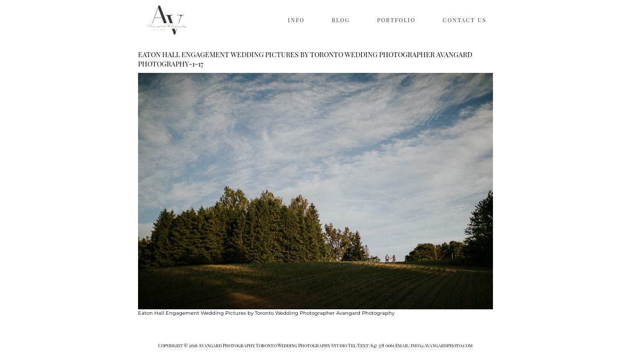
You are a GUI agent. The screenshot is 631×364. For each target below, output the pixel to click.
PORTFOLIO (396, 20)
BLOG (341, 20)
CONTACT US (465, 20)
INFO (296, 20)
